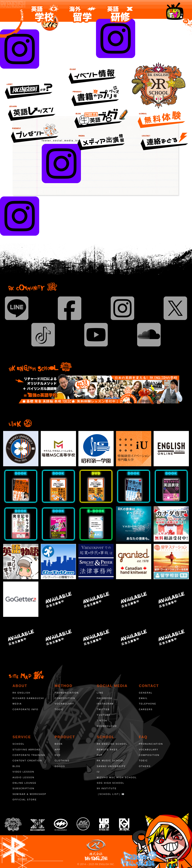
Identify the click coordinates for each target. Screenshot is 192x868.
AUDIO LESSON (24, 777)
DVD (58, 755)
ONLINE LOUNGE (24, 783)
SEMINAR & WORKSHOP (29, 794)
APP (58, 750)
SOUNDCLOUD (107, 726)
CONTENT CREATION (27, 761)
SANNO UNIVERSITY (111, 766)
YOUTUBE (104, 715)
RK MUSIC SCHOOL (110, 761)
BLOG (16, 766)
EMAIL (143, 698)
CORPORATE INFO (25, 709)
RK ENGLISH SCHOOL (112, 744)
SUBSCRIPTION (24, 788)
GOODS (60, 766)
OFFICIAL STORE (25, 800)
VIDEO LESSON (23, 772)
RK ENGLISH (21, 693)
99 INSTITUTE (107, 788)
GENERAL (146, 693)
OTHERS (145, 766)
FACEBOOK (105, 698)
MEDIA (17, 704)
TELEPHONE (148, 704)
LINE (100, 693)
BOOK (59, 744)
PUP (100, 755)
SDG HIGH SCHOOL (110, 783)
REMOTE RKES (107, 750)
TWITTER (103, 709)
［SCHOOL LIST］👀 (111, 794)
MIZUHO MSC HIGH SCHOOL (117, 777)
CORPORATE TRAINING (29, 755)
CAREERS (146, 709)
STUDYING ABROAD (26, 750)
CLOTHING (62, 761)
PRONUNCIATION (67, 693)
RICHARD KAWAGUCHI (28, 698)
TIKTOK (102, 721)
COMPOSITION (65, 698)
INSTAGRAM (105, 704)
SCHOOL (19, 744)
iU (98, 772)
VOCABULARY (64, 704)
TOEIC (59, 709)
